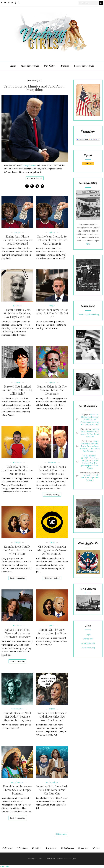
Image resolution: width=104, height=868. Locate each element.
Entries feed (88, 639)
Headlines (17, 306)
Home (13, 66)
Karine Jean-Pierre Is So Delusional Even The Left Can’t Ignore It (52, 240)
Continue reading (35, 178)
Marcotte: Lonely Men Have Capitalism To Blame (90, 478)
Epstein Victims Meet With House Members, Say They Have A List (17, 313)
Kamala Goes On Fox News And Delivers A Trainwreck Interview (17, 633)
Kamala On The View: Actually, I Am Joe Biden (52, 631)
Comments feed (88, 643)
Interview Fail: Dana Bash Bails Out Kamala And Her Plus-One (52, 790)
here (88, 244)
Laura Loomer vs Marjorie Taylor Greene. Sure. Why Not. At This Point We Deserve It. (90, 446)
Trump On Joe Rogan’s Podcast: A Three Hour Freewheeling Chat (52, 470)
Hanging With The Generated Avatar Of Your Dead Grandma (90, 433)
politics (17, 232)
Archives (65, 66)
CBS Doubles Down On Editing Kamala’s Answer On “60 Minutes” (52, 550)
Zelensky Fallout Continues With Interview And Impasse (17, 470)
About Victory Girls (30, 66)
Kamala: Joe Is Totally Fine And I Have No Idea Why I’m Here (17, 550)
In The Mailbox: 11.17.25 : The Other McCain (90, 458)
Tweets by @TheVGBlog (88, 314)
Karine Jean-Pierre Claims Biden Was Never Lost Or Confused (17, 240)
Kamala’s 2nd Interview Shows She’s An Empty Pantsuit (17, 790)
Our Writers (50, 66)
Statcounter (5, 866)
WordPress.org (88, 648)
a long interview (29, 165)
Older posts (61, 834)
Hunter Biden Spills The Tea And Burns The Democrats (52, 390)
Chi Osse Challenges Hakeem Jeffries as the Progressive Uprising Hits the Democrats (90, 419)
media (52, 542)
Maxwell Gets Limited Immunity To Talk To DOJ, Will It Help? (17, 390)
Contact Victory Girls (84, 66)
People (52, 306)
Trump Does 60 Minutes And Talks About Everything (35, 88)
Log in (88, 634)
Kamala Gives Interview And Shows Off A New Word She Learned (52, 716)
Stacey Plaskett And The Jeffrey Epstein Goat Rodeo (90, 464)
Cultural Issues (17, 709)
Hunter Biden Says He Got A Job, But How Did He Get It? (52, 313)
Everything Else (17, 782)
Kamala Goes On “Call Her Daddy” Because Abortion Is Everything (17, 716)
